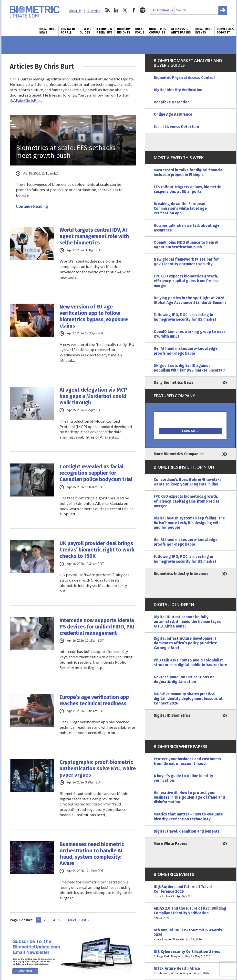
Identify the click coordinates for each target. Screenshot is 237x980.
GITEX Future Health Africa (190, 971)
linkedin (116, 10)
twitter (125, 10)
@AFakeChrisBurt (26, 100)
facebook (134, 10)
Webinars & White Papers (181, 31)
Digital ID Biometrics (172, 716)
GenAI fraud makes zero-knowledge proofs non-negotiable (186, 351)
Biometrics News (48, 31)
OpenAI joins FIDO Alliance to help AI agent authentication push (186, 245)
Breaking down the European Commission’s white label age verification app (180, 209)
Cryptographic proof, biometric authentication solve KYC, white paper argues (98, 769)
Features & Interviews (104, 31)
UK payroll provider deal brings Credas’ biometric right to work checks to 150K (97, 550)
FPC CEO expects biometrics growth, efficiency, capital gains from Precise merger (187, 281)
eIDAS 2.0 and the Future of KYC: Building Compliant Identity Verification (190, 913)
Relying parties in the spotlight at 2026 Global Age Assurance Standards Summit (190, 300)
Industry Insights (124, 31)
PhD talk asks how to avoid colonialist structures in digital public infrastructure (190, 663)
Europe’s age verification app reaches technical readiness (94, 700)
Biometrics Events (204, 31)
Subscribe (94, 11)
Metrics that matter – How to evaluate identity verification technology (188, 817)
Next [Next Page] (72, 920)
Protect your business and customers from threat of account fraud (187, 761)
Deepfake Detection (172, 102)
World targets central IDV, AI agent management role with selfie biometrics (94, 236)
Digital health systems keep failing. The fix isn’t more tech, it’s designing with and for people (189, 523)
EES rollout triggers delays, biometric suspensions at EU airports (187, 189)
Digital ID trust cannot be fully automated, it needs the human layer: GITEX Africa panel (187, 622)
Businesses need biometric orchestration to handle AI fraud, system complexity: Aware (92, 854)
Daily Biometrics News (174, 383)
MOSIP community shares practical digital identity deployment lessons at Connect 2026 (188, 699)
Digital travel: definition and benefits (187, 831)
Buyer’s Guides (85, 31)
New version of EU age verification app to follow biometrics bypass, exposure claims (94, 316)
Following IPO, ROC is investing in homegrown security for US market (185, 317)
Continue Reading (32, 206)
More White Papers (170, 844)
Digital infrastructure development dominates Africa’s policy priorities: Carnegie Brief (185, 643)
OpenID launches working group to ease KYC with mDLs (190, 334)
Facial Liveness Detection (176, 127)
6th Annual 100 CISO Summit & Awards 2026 (190, 935)
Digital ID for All (68, 31)
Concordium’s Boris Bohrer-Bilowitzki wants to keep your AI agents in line (187, 482)
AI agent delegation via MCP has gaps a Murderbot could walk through (93, 396)
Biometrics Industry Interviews (181, 574)
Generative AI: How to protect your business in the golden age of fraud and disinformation (189, 797)
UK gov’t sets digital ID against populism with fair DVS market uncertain (190, 368)
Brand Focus (140, 31)
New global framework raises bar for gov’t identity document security (186, 262)
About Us (75, 11)
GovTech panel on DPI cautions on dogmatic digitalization (184, 679)
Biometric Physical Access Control (184, 78)
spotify (143, 10)
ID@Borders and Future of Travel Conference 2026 (190, 892)
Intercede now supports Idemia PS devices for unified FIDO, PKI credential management (97, 627)
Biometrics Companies (158, 31)
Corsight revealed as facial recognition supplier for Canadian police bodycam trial (96, 473)
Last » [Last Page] (84, 920)
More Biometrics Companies (179, 454)
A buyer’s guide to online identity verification (183, 778)
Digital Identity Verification (178, 90)
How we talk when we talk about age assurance (187, 228)
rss (107, 10)
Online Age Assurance (173, 114)
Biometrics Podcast (225, 31)
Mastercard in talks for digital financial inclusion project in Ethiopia (189, 172)
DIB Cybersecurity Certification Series (190, 954)
